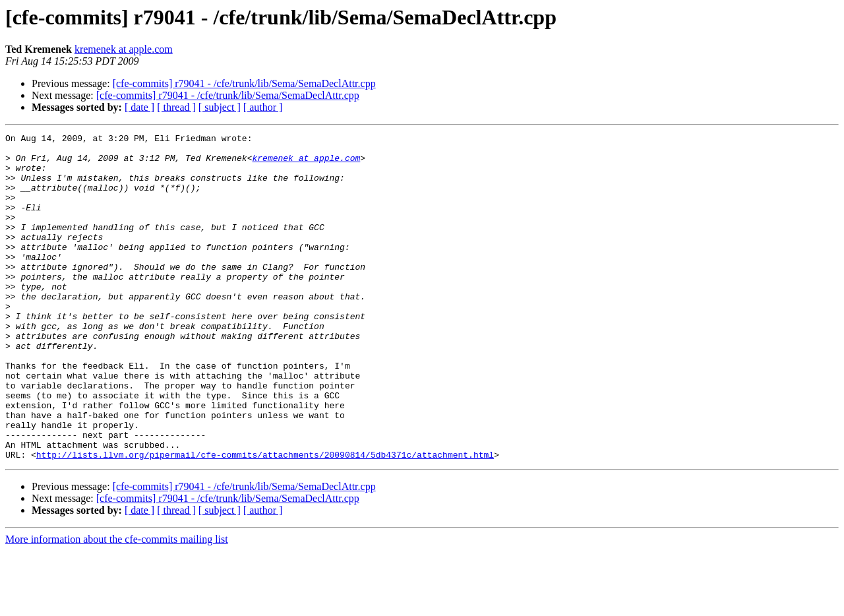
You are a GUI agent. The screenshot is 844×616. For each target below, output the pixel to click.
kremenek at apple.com (124, 49)
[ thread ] (176, 107)
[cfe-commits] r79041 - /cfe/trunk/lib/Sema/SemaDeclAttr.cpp (244, 83)
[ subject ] (220, 107)
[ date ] (139, 107)
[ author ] (263, 107)
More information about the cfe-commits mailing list (117, 604)
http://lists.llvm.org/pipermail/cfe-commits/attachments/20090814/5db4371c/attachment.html (265, 520)
